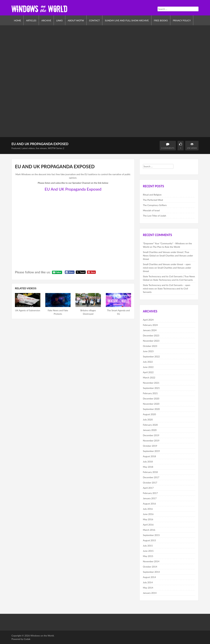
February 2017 (150, 493)
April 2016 (148, 525)
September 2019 (151, 451)
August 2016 (149, 504)
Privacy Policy (182, 20)
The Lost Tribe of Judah (155, 216)
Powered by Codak (21, 639)
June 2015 (148, 551)
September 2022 (151, 356)
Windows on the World (42, 636)
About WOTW (76, 20)
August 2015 (149, 540)
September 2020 (151, 409)
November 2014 (151, 561)
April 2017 (148, 488)
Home (17, 20)
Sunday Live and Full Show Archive (127, 20)
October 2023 (150, 346)
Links (59, 20)
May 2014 (148, 588)
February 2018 (150, 472)
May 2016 (148, 519)
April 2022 (148, 372)
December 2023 (151, 335)
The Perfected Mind (153, 200)
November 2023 (151, 341)
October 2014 (150, 567)
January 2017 (150, 498)
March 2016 (149, 530)
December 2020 (151, 398)
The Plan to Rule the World (166, 247)
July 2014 (148, 582)
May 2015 (148, 556)
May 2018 (148, 467)
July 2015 (148, 546)
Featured (16, 148)
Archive (46, 20)
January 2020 (150, 430)
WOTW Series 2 (56, 148)
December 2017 (151, 477)
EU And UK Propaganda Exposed (73, 189)
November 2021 (151, 383)
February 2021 (150, 393)
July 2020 (148, 420)
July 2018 (148, 462)
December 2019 (151, 435)
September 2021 (151, 388)
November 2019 (151, 441)
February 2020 (150, 425)
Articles (31, 20)
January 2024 (150, 330)
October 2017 (150, 483)
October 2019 (150, 446)
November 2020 (151, 404)
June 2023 (148, 351)
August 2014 (149, 577)
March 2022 (149, 377)
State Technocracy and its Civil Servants (173, 280)
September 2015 (151, 535)
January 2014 (150, 593)
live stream (41, 148)
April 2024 (148, 320)
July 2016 (148, 509)
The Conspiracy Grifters (155, 205)
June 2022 (148, 367)
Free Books (161, 20)
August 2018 (149, 456)
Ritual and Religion (152, 195)
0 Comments (168, 148)
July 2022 (148, 362)
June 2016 (148, 514)
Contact (94, 20)
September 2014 (151, 572)
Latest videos (28, 148)
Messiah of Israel (151, 210)
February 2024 (150, 325)
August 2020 (149, 414)
